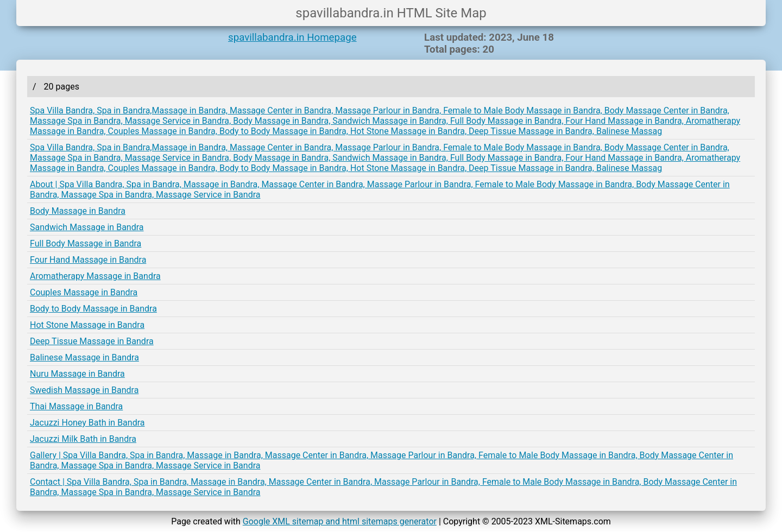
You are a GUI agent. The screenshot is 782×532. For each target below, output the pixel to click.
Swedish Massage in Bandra (84, 390)
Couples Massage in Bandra (84, 292)
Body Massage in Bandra (78, 211)
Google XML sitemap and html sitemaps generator (340, 521)
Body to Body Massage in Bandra (93, 309)
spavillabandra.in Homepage (292, 37)
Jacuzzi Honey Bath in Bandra (87, 423)
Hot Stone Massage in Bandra (87, 325)
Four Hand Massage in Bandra (88, 260)
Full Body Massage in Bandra (86, 243)
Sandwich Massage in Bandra (87, 227)
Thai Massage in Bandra (76, 406)
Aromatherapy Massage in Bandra (95, 276)
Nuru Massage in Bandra (77, 374)
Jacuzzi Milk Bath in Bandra (83, 439)
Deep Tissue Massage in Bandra (92, 341)
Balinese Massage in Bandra (84, 357)
